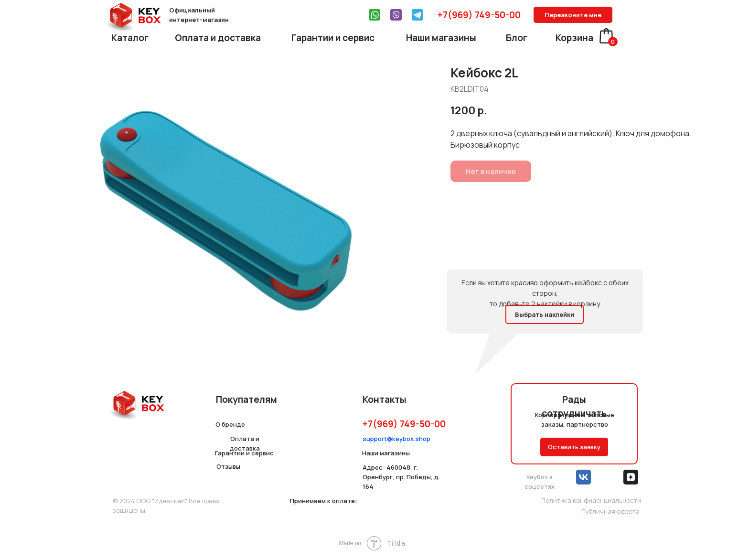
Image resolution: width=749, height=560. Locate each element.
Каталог (130, 38)
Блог (517, 38)
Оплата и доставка (218, 38)
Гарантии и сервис (333, 38)
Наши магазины (441, 38)
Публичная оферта (610, 511)
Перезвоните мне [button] (573, 15)
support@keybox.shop (396, 439)
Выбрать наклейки (545, 314)
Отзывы (228, 466)
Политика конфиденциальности (591, 500)
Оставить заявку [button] (574, 447)
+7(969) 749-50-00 (479, 15)
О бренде (230, 424)
